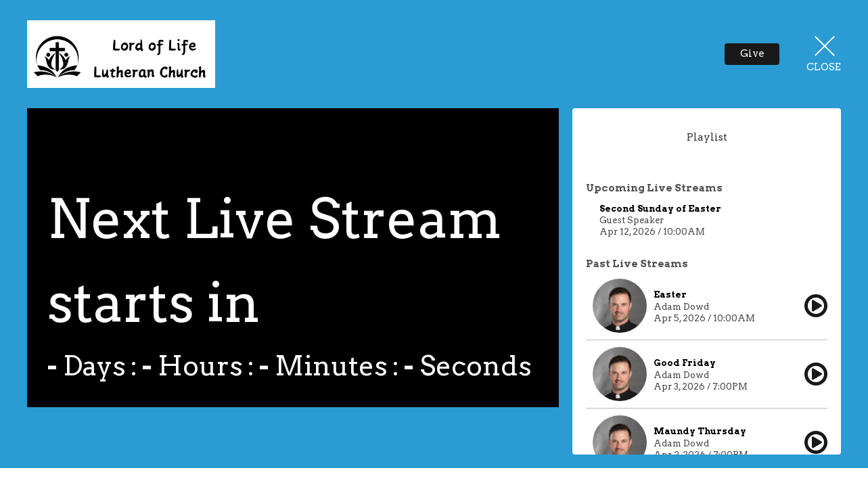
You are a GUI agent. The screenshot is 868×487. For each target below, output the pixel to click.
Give (752, 53)
